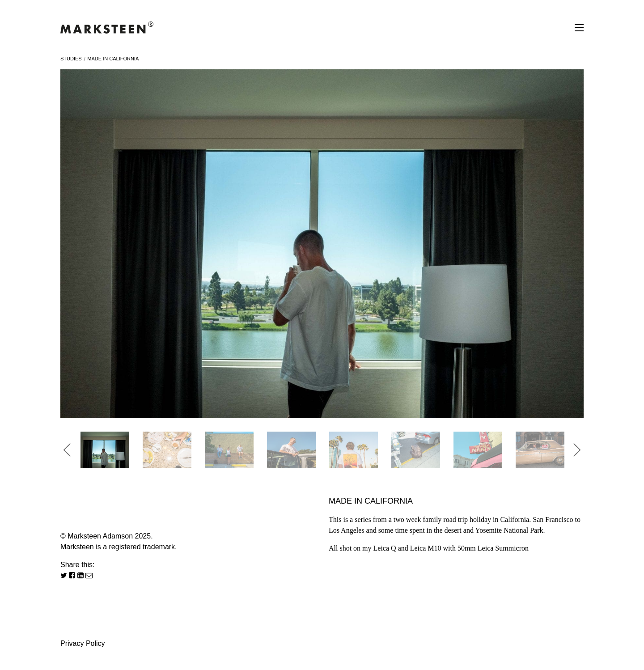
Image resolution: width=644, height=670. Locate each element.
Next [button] (577, 450)
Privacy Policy (83, 643)
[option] (322, 244)
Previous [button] (67, 450)
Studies (71, 59)
